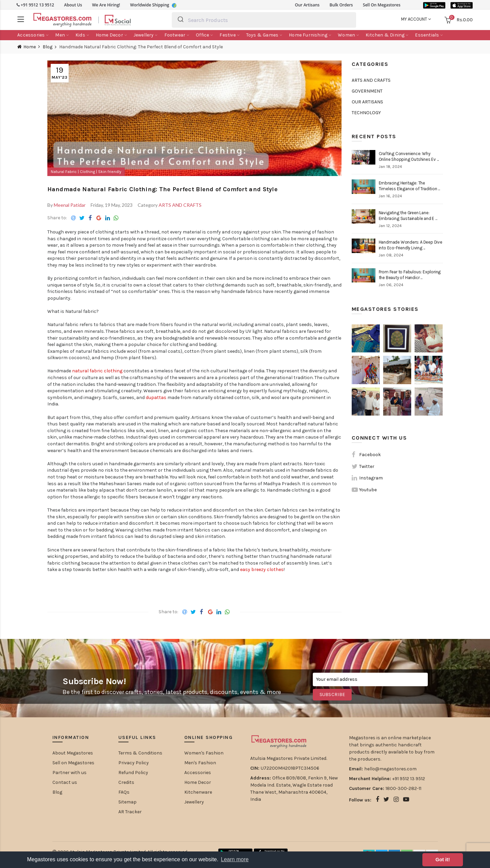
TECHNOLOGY (366, 113)
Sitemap (127, 802)
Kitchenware (198, 792)
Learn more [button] (235, 859)
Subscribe (332, 695)
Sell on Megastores (73, 763)
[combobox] (264, 20)
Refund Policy (133, 773)
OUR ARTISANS (367, 102)
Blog (48, 47)
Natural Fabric (64, 172)
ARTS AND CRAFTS (180, 205)
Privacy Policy (134, 763)
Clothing (88, 172)
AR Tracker (130, 812)
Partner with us (69, 773)
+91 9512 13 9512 (35, 5)
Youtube (368, 490)
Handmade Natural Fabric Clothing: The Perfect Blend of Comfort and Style (163, 189)
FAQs (124, 792)
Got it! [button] (443, 860)
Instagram (371, 478)
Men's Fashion (200, 763)
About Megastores (73, 753)
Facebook (370, 455)
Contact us (65, 782)
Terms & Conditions (140, 753)
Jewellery (194, 802)
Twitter (367, 466)
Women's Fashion (204, 753)
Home (30, 47)
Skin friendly (110, 172)
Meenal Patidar (70, 205)
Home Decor (198, 782)
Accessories (198, 773)
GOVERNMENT (367, 91)
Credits (126, 782)
